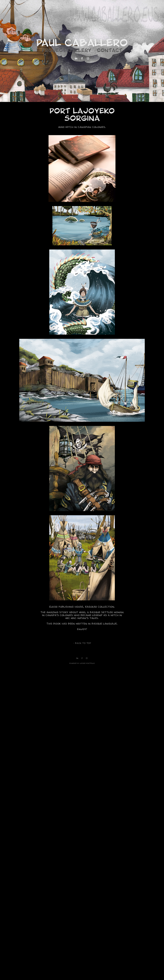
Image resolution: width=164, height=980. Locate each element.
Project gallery (66, 51)
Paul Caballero (82, 44)
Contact (110, 51)
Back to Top (82, 643)
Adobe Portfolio (87, 664)
